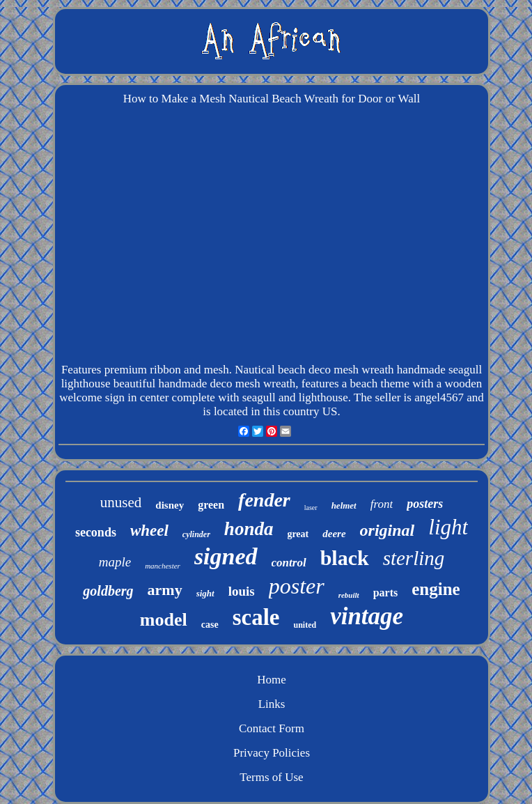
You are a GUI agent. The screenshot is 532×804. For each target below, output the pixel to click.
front (382, 504)
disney (170, 505)
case (210, 625)
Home (272, 680)
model (164, 620)
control (289, 563)
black (345, 558)
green (211, 505)
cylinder (196, 534)
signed (226, 556)
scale (256, 617)
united (305, 625)
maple (115, 562)
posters (425, 504)
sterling (414, 558)
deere (334, 534)
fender (264, 500)
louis (242, 591)
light (448, 527)
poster (297, 586)
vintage (367, 616)
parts (386, 593)
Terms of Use (271, 777)
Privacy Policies (272, 753)
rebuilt (349, 595)
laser (311, 508)
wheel (149, 531)
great (298, 534)
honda (249, 529)
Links (272, 704)
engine (436, 589)
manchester (163, 566)
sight (205, 593)
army (165, 590)
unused (121, 502)
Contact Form (272, 728)
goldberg (108, 591)
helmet (344, 505)
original (388, 530)
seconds (96, 532)
